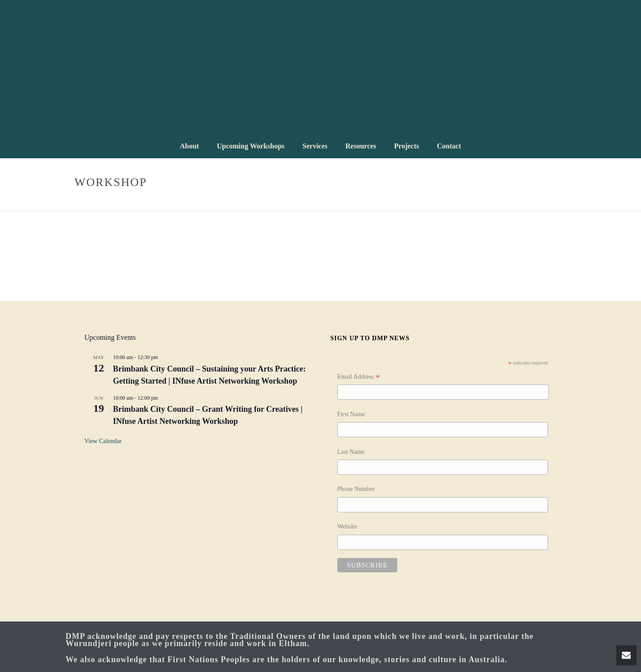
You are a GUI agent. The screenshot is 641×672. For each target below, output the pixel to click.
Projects (407, 146)
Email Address (359, 378)
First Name (351, 414)
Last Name (351, 452)
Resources (361, 146)
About (189, 146)
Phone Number (356, 489)
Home (518, 203)
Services (315, 146)
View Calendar (103, 441)
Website (347, 526)
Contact (449, 146)
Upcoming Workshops (251, 146)
